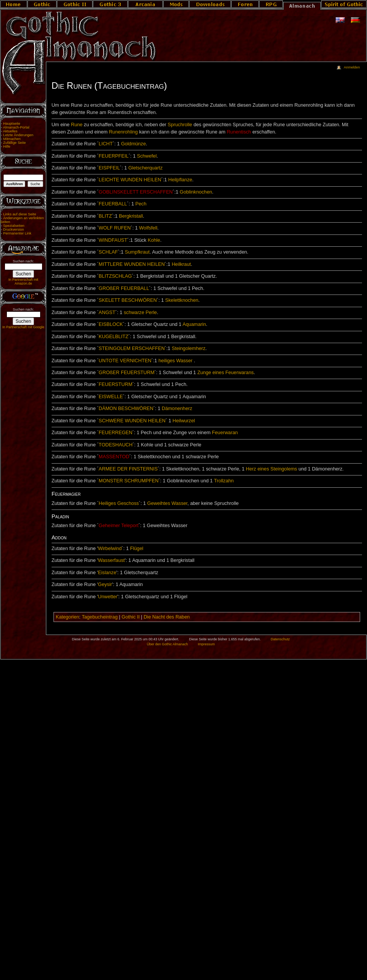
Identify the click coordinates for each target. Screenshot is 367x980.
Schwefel (147, 156)
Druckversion (13, 230)
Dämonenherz (177, 409)
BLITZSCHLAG (115, 276)
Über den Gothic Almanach (167, 644)
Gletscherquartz (146, 168)
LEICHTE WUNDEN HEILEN (130, 180)
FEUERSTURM (115, 384)
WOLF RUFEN (115, 228)
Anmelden (352, 67)
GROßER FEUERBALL (124, 288)
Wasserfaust (111, 560)
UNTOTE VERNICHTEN (125, 361)
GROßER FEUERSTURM (127, 373)
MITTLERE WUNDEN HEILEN (132, 264)
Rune (76, 125)
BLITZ (105, 216)
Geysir (105, 584)
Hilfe (7, 147)
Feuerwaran (225, 433)
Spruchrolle (180, 125)
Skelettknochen (182, 300)
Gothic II (131, 617)
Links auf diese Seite (19, 214)
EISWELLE (111, 397)
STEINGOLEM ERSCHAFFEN (132, 348)
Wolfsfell (148, 228)
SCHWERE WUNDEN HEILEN (132, 421)
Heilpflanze (180, 180)
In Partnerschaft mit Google (23, 327)
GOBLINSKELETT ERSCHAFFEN (136, 192)
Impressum (206, 644)
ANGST (107, 313)
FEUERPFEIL (114, 156)
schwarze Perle (140, 313)
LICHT (106, 144)
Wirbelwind (110, 549)
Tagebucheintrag (100, 617)
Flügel (137, 549)
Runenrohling (123, 132)
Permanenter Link (17, 233)
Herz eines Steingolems (271, 469)
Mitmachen (12, 139)
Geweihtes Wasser (167, 503)
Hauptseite (12, 124)
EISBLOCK (111, 324)
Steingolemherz (188, 348)
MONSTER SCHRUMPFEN (128, 481)
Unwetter (108, 597)
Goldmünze (134, 144)
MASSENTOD (114, 457)
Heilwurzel (184, 421)
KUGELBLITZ (114, 337)
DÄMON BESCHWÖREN (126, 409)
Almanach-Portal (16, 127)
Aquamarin (194, 324)
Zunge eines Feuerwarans (225, 373)
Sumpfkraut (137, 252)
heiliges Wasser (175, 361)
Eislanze (107, 573)
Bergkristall (131, 216)
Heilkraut (181, 264)
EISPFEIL (109, 168)
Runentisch (239, 132)
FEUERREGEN (115, 433)
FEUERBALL (113, 204)
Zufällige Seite (14, 143)
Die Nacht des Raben (167, 617)
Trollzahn (224, 481)
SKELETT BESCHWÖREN (128, 300)
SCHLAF (108, 252)
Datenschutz (280, 639)
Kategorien (67, 617)
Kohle (154, 240)
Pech (141, 204)
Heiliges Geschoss (119, 503)
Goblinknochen (196, 192)
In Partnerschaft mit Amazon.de (23, 282)
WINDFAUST (113, 240)
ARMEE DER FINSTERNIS (128, 469)
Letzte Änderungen (18, 135)
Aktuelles (10, 131)
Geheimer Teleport (119, 526)
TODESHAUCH (116, 445)
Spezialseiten (14, 226)
